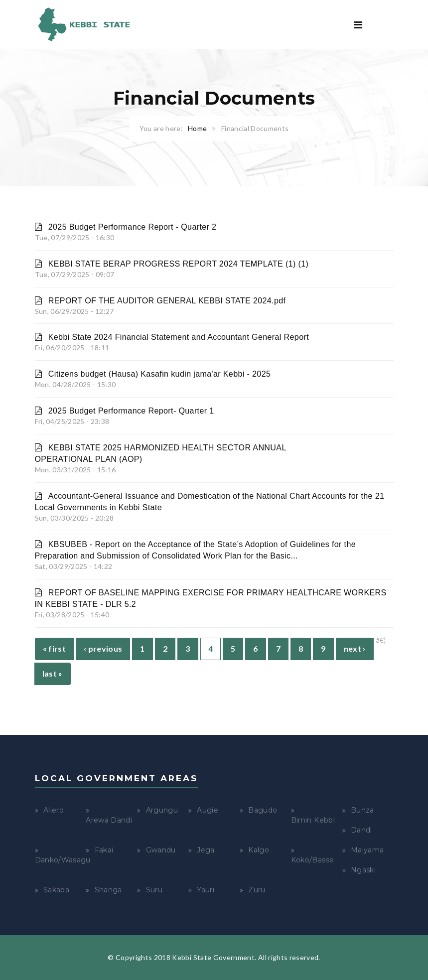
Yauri (206, 890)
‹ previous (103, 648)
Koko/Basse (313, 860)
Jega (206, 850)
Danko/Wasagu (63, 860)
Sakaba (56, 890)
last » (53, 673)
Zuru (257, 890)
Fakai (104, 850)
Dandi (361, 830)
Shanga (108, 890)
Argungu (162, 810)
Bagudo (263, 810)
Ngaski (363, 870)
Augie (208, 810)
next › (355, 648)
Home (197, 128)
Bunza (362, 810)
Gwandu (161, 850)
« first (54, 648)
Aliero (54, 810)
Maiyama (367, 850)
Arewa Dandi (109, 820)
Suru (154, 890)
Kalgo (259, 850)
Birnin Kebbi (313, 820)
